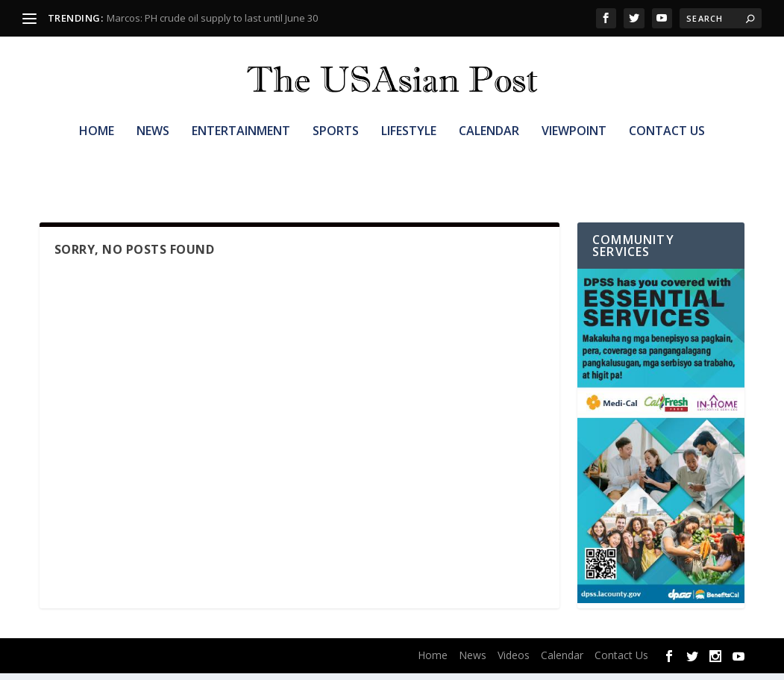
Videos (514, 662)
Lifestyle (409, 154)
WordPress (263, 663)
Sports (336, 154)
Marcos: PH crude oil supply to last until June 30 (212, 18)
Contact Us (667, 154)
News (153, 154)
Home (97, 154)
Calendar (489, 154)
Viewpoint (574, 154)
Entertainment (241, 154)
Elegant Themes (135, 663)
